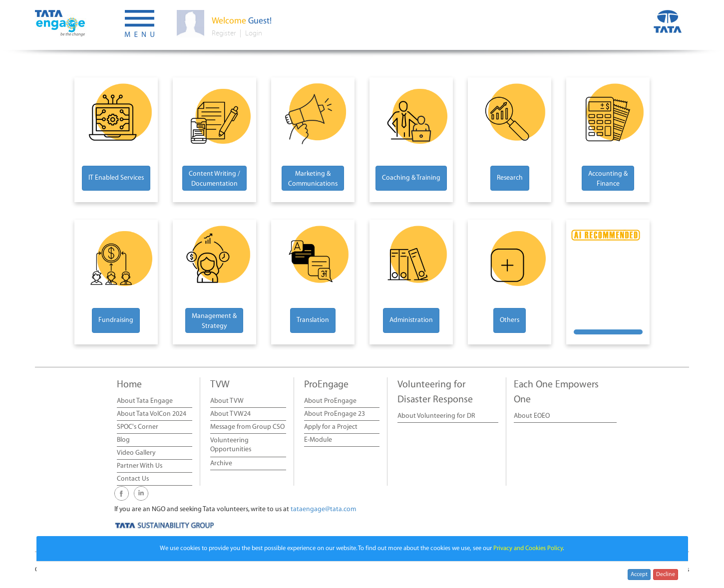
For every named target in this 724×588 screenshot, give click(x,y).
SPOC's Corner (138, 427)
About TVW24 (230, 414)
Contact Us (133, 479)
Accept (639, 574)
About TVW (227, 401)
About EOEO (532, 416)
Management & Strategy (214, 321)
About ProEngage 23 (335, 414)
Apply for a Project (331, 427)
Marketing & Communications (313, 179)
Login (254, 33)
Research (510, 178)
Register (224, 33)
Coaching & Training (411, 178)
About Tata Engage (145, 401)
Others (510, 320)
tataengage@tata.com (323, 509)
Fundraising (116, 320)
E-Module (318, 440)
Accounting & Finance (608, 179)
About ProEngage (330, 401)
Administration (411, 320)
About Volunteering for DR (436, 416)
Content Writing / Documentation (214, 179)
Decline (666, 574)
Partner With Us (140, 466)
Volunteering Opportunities (231, 445)
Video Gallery (136, 453)
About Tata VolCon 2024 (152, 414)
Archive (221, 463)
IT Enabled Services (116, 178)
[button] (140, 25)
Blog (123, 440)
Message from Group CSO (247, 427)
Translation (313, 320)
